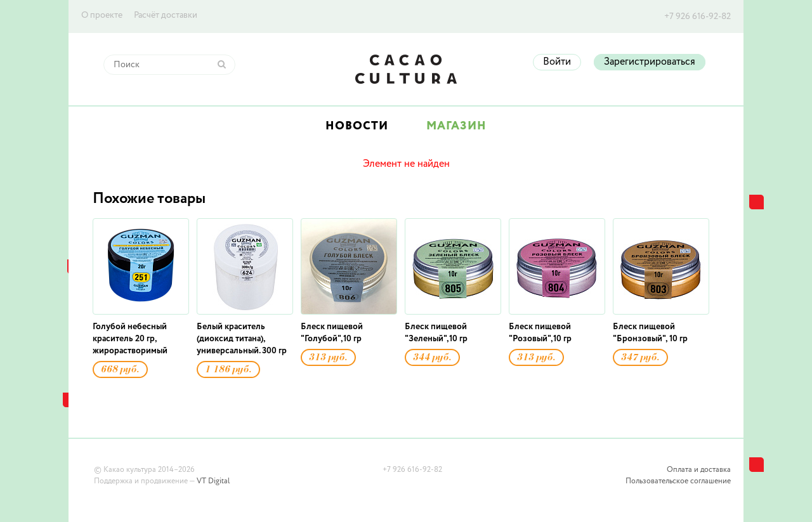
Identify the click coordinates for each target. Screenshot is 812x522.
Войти (557, 62)
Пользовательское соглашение (678, 481)
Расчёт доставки (166, 15)
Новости (357, 126)
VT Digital (213, 481)
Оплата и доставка (699, 470)
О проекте (102, 15)
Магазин (456, 126)
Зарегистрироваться (650, 62)
